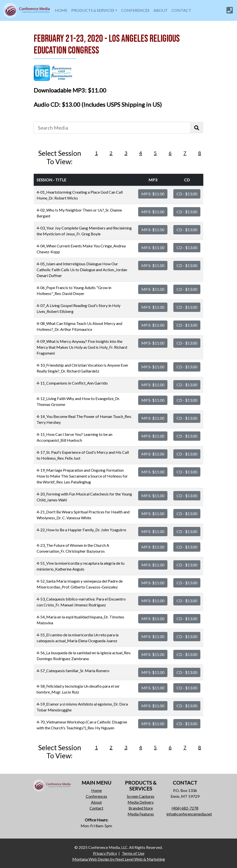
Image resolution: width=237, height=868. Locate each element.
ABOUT (161, 10)
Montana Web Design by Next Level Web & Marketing (119, 859)
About (96, 802)
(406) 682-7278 (185, 808)
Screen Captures (141, 796)
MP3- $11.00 (153, 194)
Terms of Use (133, 853)
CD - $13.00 (187, 194)
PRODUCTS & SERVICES (93, 10)
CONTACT (181, 10)
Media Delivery (141, 802)
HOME (61, 10)
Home (96, 790)
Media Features (141, 814)
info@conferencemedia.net (189, 814)
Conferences (96, 796)
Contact (96, 808)
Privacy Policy (105, 853)
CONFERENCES (135, 10)
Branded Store (141, 808)
